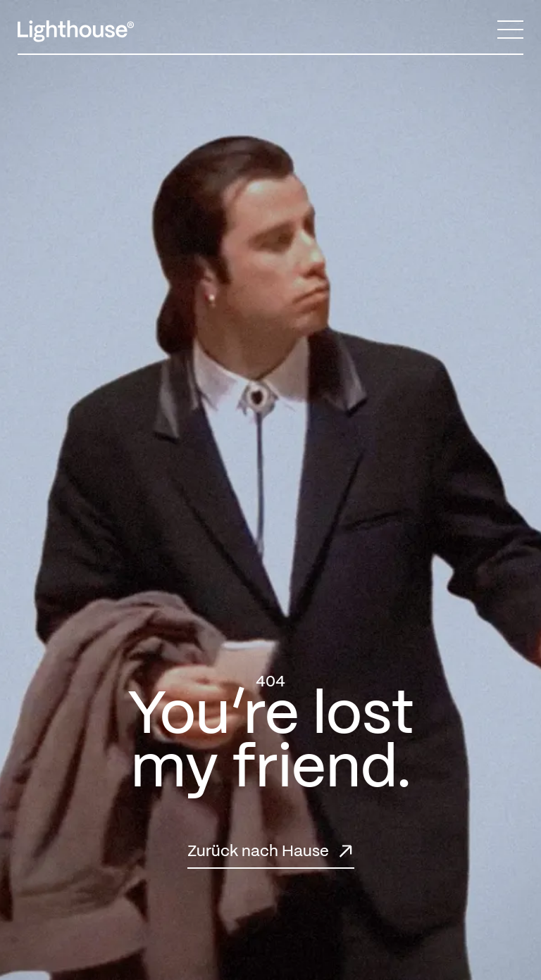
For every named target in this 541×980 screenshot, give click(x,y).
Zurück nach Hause (258, 852)
